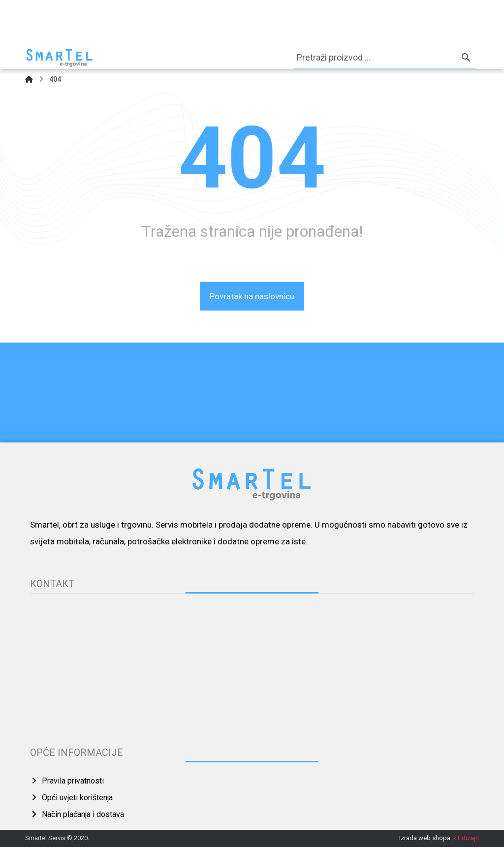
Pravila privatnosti (67, 781)
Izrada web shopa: (425, 838)
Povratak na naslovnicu (252, 296)
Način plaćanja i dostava (77, 814)
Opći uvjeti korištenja (71, 798)
